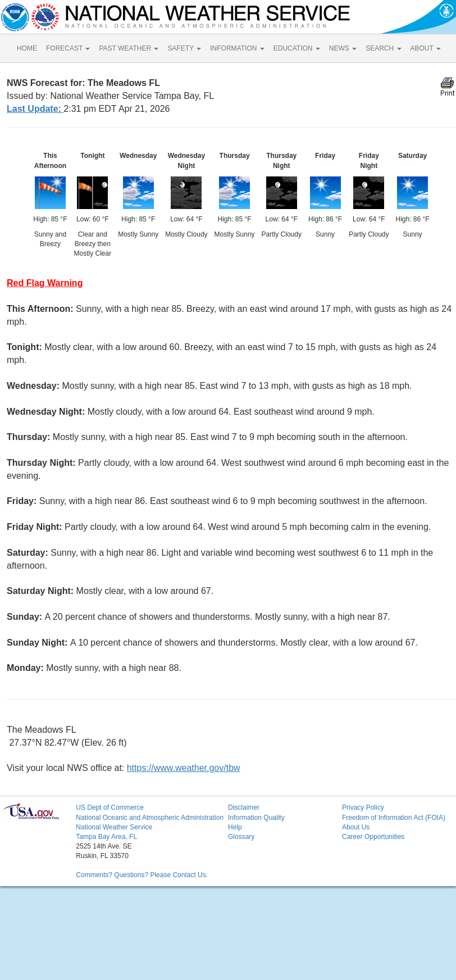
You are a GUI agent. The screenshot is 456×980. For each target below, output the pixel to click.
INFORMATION (237, 48)
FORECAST (68, 48)
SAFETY (184, 48)
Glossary (241, 837)
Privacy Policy (363, 807)
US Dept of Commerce (110, 807)
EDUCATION (297, 48)
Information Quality (256, 818)
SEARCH (383, 48)
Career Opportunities (373, 837)
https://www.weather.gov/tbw (184, 768)
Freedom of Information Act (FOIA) (394, 818)
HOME (27, 48)
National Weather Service (114, 827)
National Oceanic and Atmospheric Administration (150, 818)
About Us (356, 827)
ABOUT (426, 48)
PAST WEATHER (129, 48)
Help (235, 827)
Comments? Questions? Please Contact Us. (142, 875)
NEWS (343, 48)
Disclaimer (244, 807)
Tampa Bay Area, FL (106, 837)
